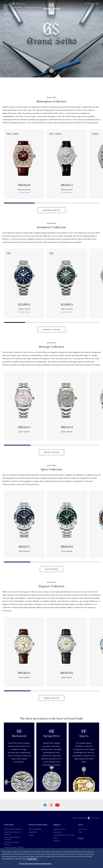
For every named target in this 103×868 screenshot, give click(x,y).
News (81, 825)
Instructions (57, 832)
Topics (80, 832)
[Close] (99, 852)
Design (31, 835)
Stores (81, 838)
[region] (51, 858)
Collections (17, 9)
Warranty (57, 841)
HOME (6, 15)
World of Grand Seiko (33, 9)
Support (57, 825)
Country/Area (19, 4)
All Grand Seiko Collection (13, 829)
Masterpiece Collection (51, 210)
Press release (82, 829)
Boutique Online (92, 4)
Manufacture (33, 832)
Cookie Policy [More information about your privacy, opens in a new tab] (32, 859)
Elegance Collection (51, 698)
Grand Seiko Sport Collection (14, 847)
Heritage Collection (51, 452)
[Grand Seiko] (51, 6)
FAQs (55, 838)
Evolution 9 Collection (51, 329)
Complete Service (60, 829)
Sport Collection (51, 569)
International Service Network (64, 835)
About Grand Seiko (35, 829)
